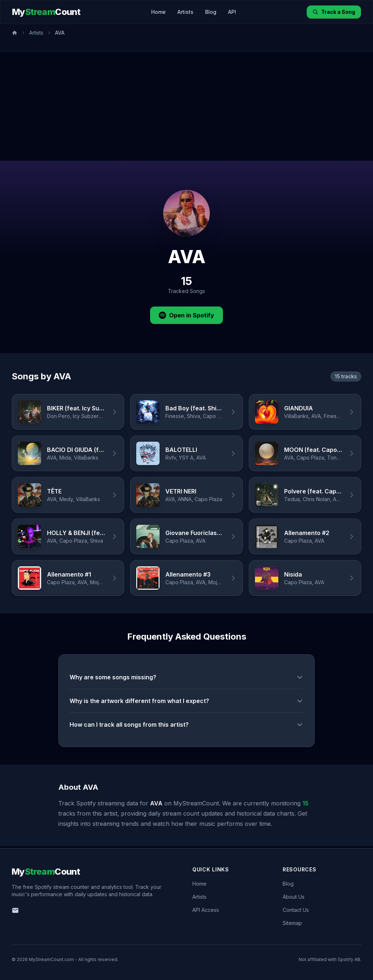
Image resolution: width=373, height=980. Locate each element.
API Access (206, 910)
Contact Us (296, 910)
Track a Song (334, 12)
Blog (211, 12)
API (232, 12)
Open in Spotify (186, 315)
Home (158, 12)
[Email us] (15, 910)
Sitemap (292, 923)
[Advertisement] (186, 106)
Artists (185, 12)
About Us (294, 897)
